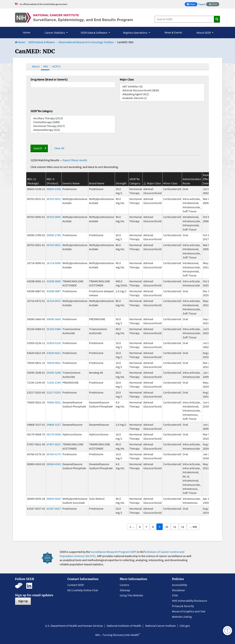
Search (38, 148)
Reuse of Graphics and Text (189, 611)
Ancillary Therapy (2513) (73, 118)
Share (192, 5)
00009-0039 (54, 499)
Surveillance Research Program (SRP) (114, 552)
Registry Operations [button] (135, 33)
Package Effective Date (208, 179)
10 (167, 527)
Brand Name (97, 183)
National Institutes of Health (124, 626)
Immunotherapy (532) (73, 130)
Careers (124, 585)
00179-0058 (54, 434)
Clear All (59, 148)
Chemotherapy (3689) (73, 122)
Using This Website (131, 595)
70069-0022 (54, 402)
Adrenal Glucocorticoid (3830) (162, 90)
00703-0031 (54, 199)
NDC (46, 66)
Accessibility (180, 585)
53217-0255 (54, 392)
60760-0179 (54, 454)
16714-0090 (54, 263)
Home (27, 32)
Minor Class (170, 183)
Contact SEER (76, 585)
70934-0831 (54, 363)
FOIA (175, 595)
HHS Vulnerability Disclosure (190, 601)
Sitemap (125, 590)
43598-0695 (54, 281)
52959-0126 (54, 343)
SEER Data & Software (42, 42)
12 (183, 527)
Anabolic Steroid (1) (162, 98)
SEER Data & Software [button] (94, 33)
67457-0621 (54, 444)
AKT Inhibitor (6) (162, 86)
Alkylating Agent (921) (162, 94)
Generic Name (71, 183)
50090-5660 (54, 319)
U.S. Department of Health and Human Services (74, 626)
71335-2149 (54, 382)
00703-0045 (54, 217)
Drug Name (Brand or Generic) (49, 79)
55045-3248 (54, 373)
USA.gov (185, 626)
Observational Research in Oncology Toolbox (86, 42)
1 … (132, 527)
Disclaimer (179, 590)
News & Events (173, 32)
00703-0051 (54, 245)
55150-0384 (54, 329)
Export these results (75, 160)
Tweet (202, 4)
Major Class (127, 79)
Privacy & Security (183, 606)
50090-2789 (54, 235)
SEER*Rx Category (41, 111)
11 (175, 527)
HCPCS (56, 66)
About (36, 66)
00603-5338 (54, 189)
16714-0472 (54, 301)
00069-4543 (54, 464)
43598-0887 (54, 291)
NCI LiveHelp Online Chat (83, 590)
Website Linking (182, 617)
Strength (121, 183)
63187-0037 (54, 509)
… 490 (193, 527)
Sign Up (23, 601)
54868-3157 (54, 425)
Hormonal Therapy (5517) (73, 126)
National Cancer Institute (160, 626)
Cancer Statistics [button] (55, 33)
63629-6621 (54, 353)
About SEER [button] (204, 33)
